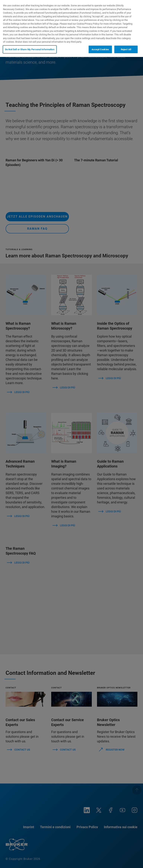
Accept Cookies (100, 49)
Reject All (126, 49)
